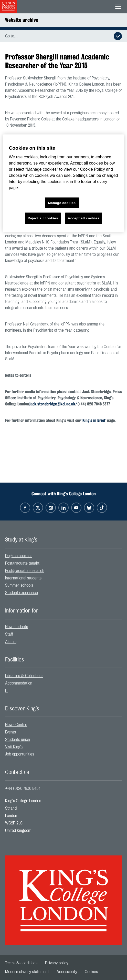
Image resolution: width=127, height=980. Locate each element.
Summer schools (19, 585)
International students (23, 578)
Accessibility (67, 972)
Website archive (22, 20)
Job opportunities (20, 754)
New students (17, 627)
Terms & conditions (21, 963)
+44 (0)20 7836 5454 (23, 789)
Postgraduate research (25, 571)
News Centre (16, 725)
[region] (63, 183)
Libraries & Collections (24, 676)
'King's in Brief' (94, 420)
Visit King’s (14, 747)
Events (10, 732)
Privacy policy (57, 963)
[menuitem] (63, 556)
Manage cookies (62, 203)
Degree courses (19, 556)
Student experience (22, 593)
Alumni (11, 642)
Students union (18, 740)
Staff (9, 634)
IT (7, 691)
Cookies (91, 972)
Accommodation (19, 683)
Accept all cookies (84, 218)
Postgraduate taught (22, 563)
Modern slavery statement (27, 972)
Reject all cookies (43, 218)
